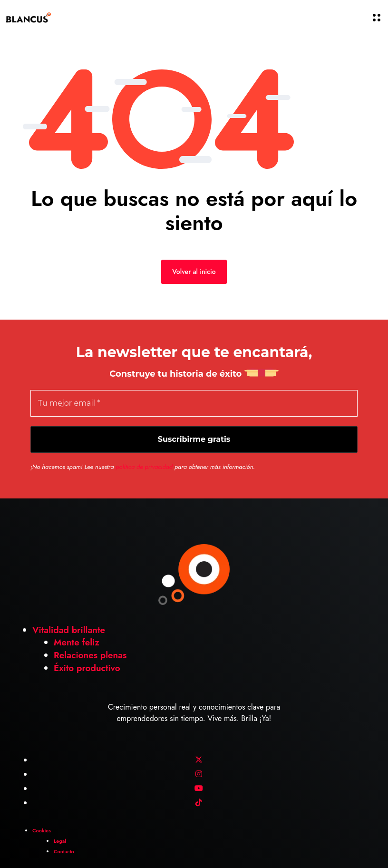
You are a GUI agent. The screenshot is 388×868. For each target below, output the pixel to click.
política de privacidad (144, 467)
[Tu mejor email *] (194, 403)
